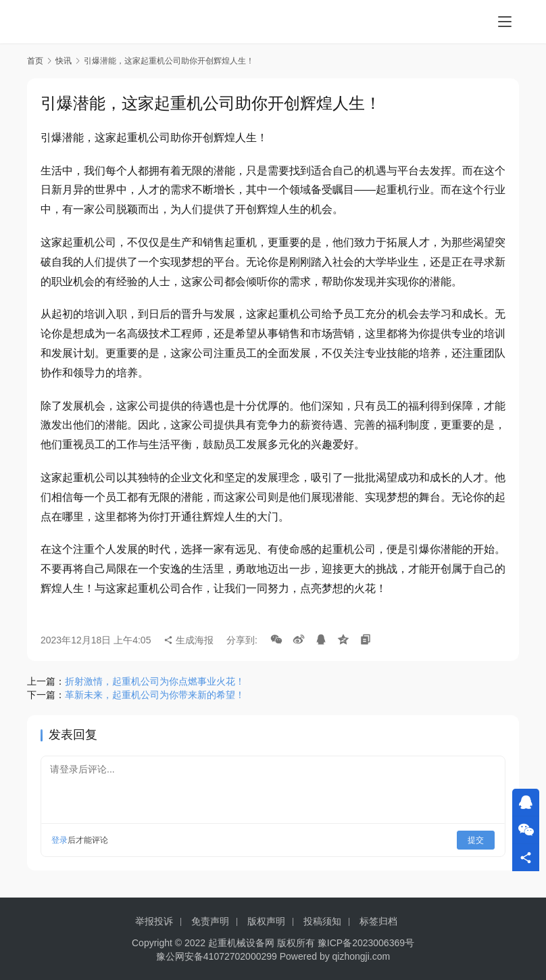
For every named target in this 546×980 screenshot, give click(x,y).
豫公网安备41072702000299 (217, 956)
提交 (476, 840)
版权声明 (266, 921)
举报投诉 (154, 921)
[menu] (505, 22)
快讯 (64, 61)
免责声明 (210, 921)
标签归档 (378, 921)
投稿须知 (322, 921)
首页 (35, 61)
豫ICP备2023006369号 (366, 943)
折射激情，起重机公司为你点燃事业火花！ (155, 681)
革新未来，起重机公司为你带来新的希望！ (155, 695)
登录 (59, 840)
